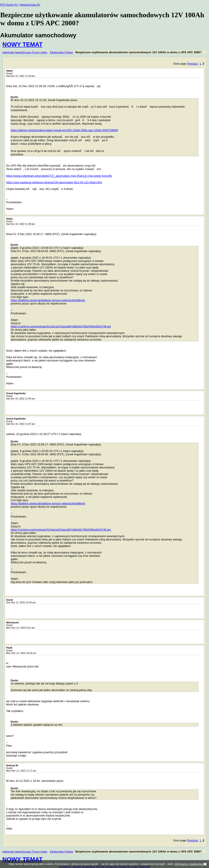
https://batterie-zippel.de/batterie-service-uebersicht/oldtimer (48, 300)
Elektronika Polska (61, 52)
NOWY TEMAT (22, 44)
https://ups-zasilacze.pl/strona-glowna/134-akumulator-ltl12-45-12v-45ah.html (54, 182)
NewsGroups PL (30, 5)
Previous (193, 64)
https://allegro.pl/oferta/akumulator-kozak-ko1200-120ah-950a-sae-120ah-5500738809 (64, 130)
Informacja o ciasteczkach (190, 864)
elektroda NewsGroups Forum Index (25, 52)
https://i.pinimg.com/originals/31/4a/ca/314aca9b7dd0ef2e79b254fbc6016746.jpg (61, 326)
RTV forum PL (9, 5)
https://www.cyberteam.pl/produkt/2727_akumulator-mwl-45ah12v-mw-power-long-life (59, 176)
